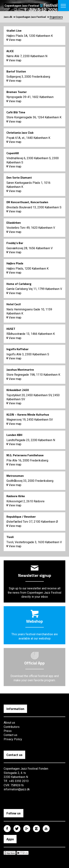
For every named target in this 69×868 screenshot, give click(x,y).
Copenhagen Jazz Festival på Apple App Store (10, 853)
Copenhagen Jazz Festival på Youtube (46, 829)
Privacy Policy (13, 739)
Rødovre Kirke (16, 496)
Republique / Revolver (21, 517)
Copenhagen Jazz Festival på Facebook (7, 829)
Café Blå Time (16, 112)
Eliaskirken (14, 223)
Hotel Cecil (14, 304)
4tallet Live (14, 31)
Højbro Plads (15, 263)
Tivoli (10, 537)
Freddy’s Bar (15, 243)
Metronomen (15, 476)
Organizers (56, 17)
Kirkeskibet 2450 (18, 390)
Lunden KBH (14, 435)
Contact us (10, 735)
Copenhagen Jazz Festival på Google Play (23, 853)
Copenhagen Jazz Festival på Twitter (17, 829)
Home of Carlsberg (19, 284)
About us (9, 723)
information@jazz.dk (17, 789)
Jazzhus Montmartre (20, 370)
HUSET (11, 329)
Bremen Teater (17, 92)
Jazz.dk (8, 17)
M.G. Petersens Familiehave (25, 455)
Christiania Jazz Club (20, 133)
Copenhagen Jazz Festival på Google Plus (27, 829)
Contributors (12, 727)
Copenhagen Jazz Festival (31, 17)
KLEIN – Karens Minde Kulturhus (28, 414)
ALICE (10, 51)
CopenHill (13, 153)
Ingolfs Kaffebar (17, 349)
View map (14, 40)
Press (8, 731)
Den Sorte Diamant (19, 177)
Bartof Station (16, 71)
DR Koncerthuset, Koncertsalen (27, 202)
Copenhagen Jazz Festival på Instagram (36, 829)
